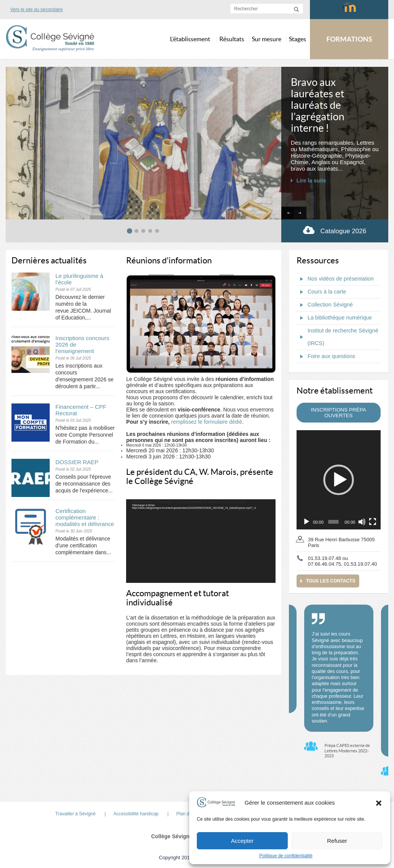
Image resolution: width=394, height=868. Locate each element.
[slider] (333, 522)
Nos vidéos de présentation (335, 279)
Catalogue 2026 (335, 230)
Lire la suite (311, 181)
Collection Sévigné (325, 305)
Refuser (337, 841)
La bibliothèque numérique (334, 318)
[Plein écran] (373, 522)
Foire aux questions (326, 357)
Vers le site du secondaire (36, 10)
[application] (201, 541)
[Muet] (362, 522)
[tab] (130, 231)
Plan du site (188, 814)
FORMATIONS (349, 39)
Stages (298, 39)
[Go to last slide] (288, 213)
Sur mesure (267, 39)
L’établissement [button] (190, 39)
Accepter (242, 841)
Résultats (232, 39)
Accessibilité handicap (136, 814)
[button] (379, 803)
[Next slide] (300, 213)
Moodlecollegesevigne (349, 11)
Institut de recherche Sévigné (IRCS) (337, 337)
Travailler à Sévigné (76, 814)
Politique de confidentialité (286, 856)
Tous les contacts (331, 581)
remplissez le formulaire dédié (207, 422)
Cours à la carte (321, 292)
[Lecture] (306, 522)
